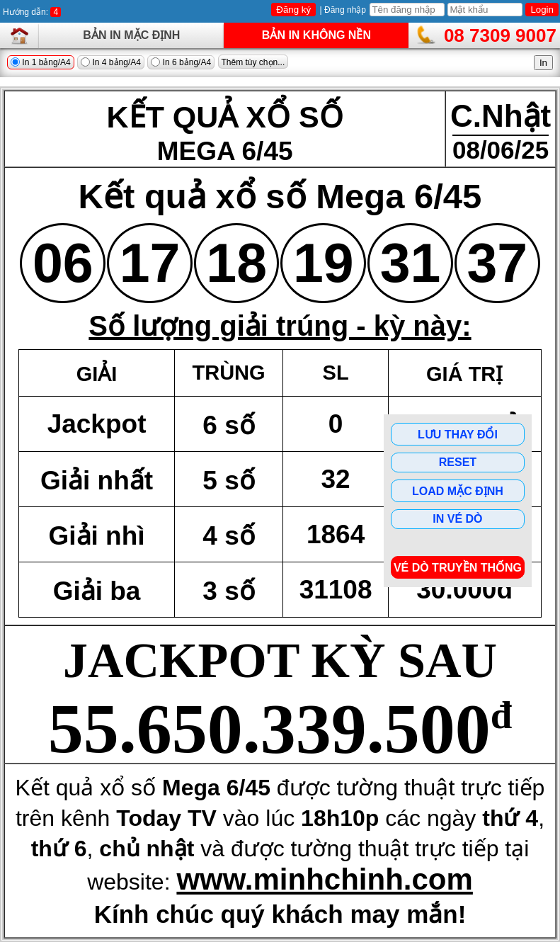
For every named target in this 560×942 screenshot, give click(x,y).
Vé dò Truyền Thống (458, 568)
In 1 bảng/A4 (41, 62)
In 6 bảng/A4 (181, 62)
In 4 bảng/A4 (111, 62)
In (543, 63)
